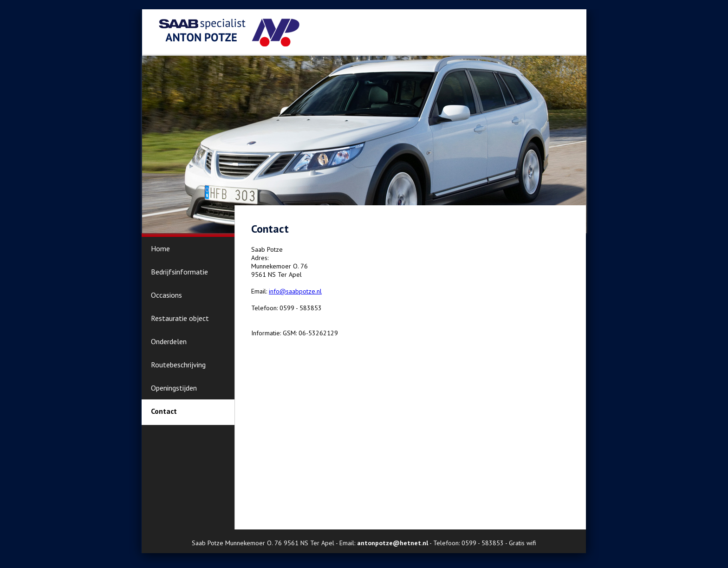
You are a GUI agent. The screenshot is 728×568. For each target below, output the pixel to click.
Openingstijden (174, 388)
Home (160, 248)
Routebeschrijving (178, 365)
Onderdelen (169, 341)
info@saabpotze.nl (295, 291)
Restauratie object (180, 318)
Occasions (166, 295)
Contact (164, 411)
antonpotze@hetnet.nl (393, 543)
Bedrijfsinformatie (179, 272)
